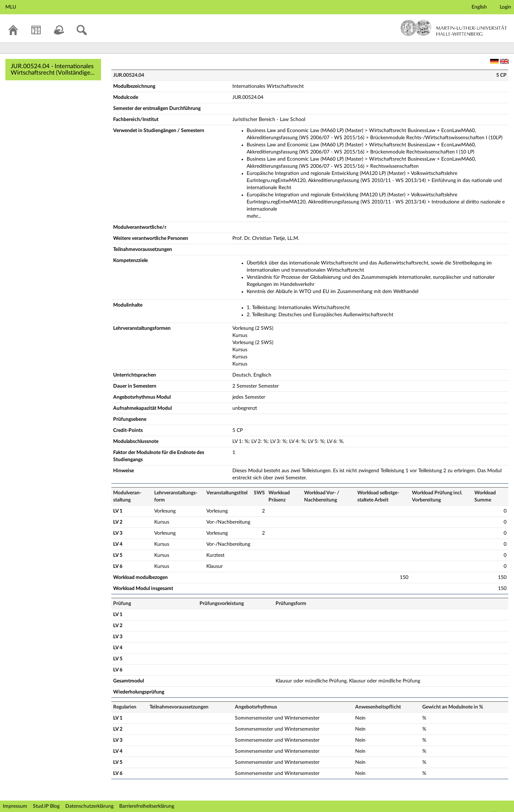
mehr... (254, 216)
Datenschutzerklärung (89, 806)
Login (505, 7)
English (479, 7)
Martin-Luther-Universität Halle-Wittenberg (454, 28)
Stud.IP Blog (46, 806)
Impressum (15, 806)
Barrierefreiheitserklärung (147, 806)
